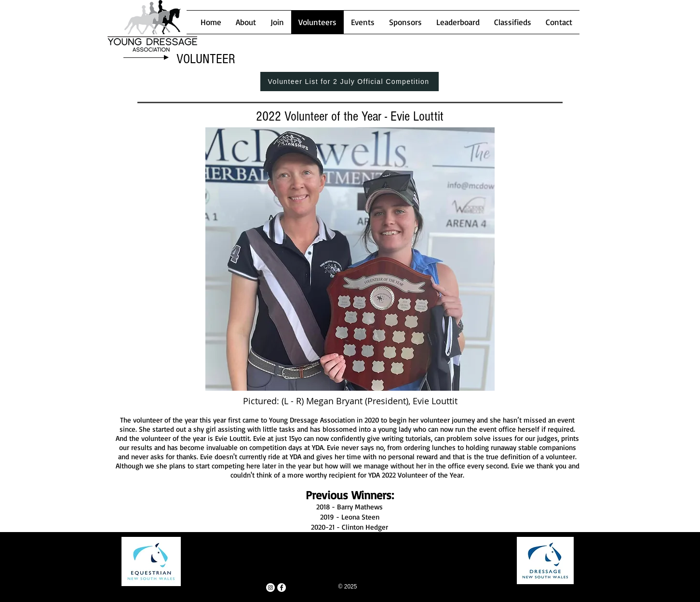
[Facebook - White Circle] (282, 588)
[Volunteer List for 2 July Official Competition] (350, 82)
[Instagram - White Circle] (270, 588)
